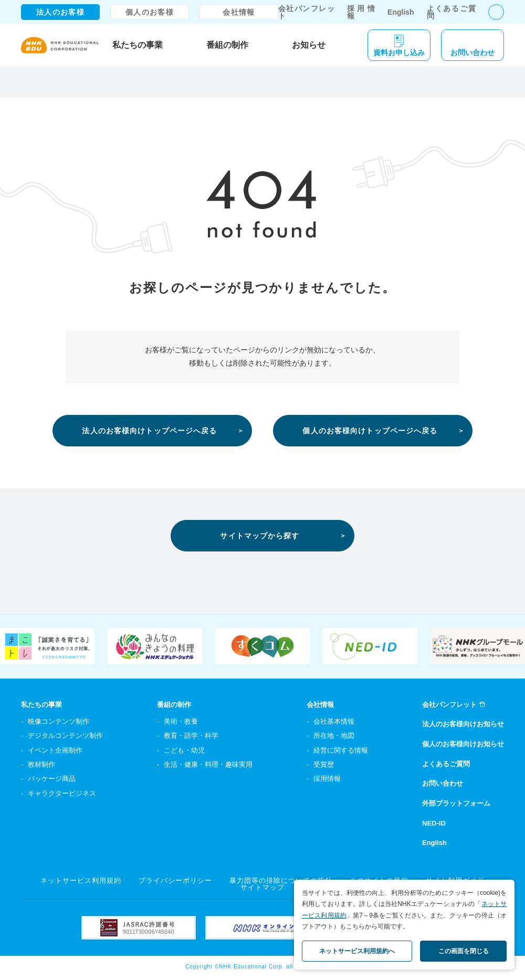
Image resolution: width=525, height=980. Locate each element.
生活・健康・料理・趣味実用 (208, 764)
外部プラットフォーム (456, 803)
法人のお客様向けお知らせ (463, 724)
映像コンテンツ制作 (59, 721)
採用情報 (361, 12)
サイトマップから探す (260, 536)
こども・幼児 (184, 750)
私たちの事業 (138, 45)
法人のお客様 (60, 12)
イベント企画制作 (55, 750)
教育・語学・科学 (191, 736)
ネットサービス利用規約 (81, 880)
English (401, 12)
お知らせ (309, 45)
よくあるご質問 (451, 12)
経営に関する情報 (341, 750)
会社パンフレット (306, 12)
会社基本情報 (334, 721)
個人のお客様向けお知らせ (463, 744)
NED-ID (434, 823)
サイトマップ (262, 887)
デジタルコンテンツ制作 (65, 736)
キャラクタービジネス (62, 793)
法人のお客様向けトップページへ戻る (149, 431)
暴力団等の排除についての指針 (281, 880)
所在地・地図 (334, 736)
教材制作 (41, 764)
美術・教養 (181, 721)
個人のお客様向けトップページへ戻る (370, 431)
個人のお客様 (150, 12)
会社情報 (239, 12)
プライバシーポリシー (175, 880)
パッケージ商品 (52, 779)
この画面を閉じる (464, 951)
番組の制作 (227, 45)
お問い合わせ (443, 783)
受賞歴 (324, 764)
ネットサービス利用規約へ (357, 951)
